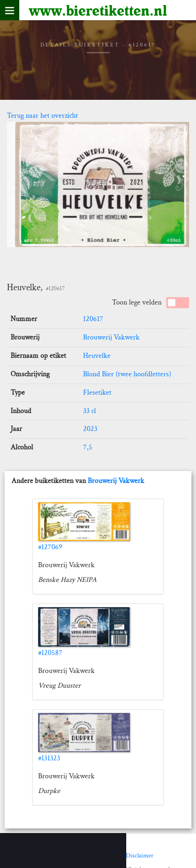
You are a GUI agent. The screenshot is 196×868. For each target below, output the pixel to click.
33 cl (90, 411)
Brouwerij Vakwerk (111, 337)
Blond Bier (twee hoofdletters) (127, 374)
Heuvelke (97, 356)
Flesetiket (97, 393)
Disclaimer (140, 856)
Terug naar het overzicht (42, 116)
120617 (93, 319)
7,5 (88, 447)
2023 (90, 429)
